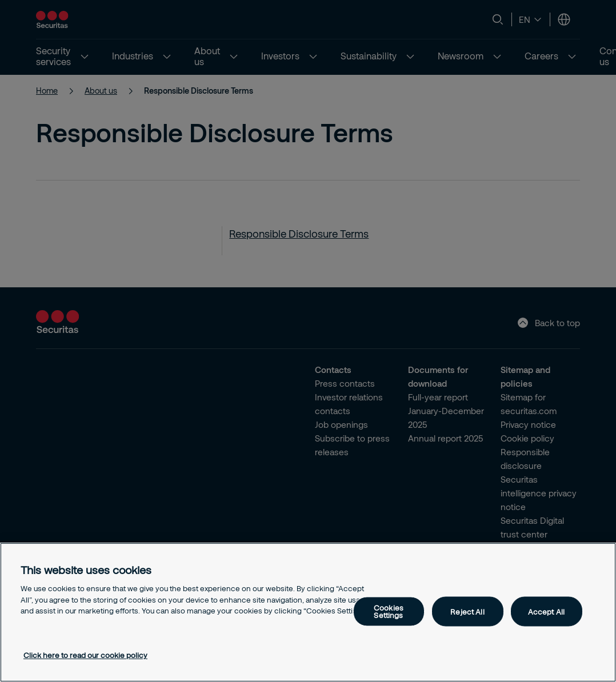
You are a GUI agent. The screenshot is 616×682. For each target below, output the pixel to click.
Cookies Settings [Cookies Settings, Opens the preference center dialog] (389, 611)
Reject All (467, 611)
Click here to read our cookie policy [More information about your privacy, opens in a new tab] (85, 655)
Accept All (546, 611)
